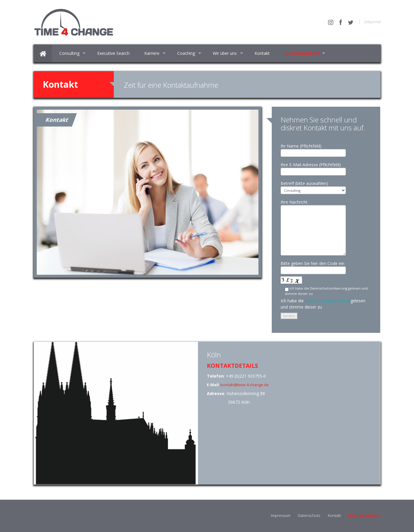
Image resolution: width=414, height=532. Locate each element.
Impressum (281, 515)
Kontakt (262, 53)
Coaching (186, 53)
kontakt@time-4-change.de (245, 385)
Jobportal (373, 22)
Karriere (152, 53)
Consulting (69, 53)
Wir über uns (225, 53)
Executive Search (113, 53)
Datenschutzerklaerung (327, 301)
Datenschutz (309, 515)
